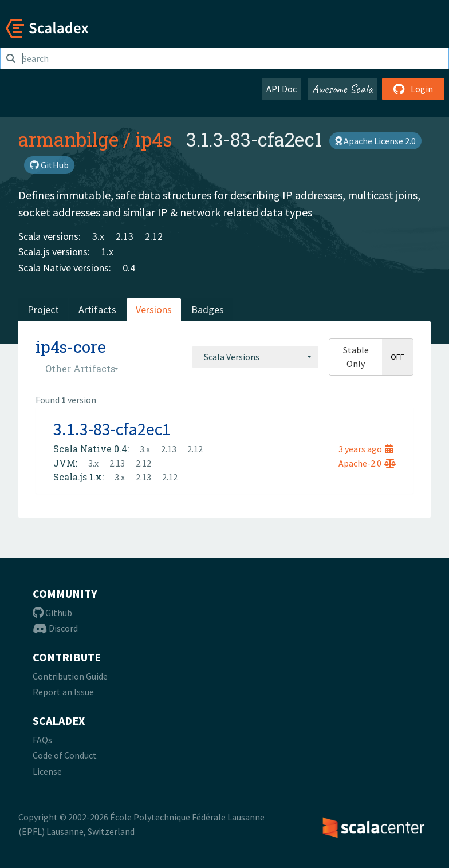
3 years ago (366, 449)
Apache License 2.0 (375, 141)
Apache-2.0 (367, 463)
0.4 (129, 268)
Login (413, 89)
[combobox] (255, 357)
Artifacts (97, 309)
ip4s (154, 139)
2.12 (154, 236)
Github (52, 613)
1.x (107, 252)
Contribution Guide (70, 676)
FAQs (42, 740)
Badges (208, 309)
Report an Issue (63, 692)
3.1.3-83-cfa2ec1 (112, 429)
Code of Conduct (65, 755)
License (47, 771)
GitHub (49, 165)
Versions (154, 309)
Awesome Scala (342, 89)
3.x (98, 236)
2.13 (125, 236)
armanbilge (68, 139)
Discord (55, 628)
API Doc (281, 89)
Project (43, 309)
